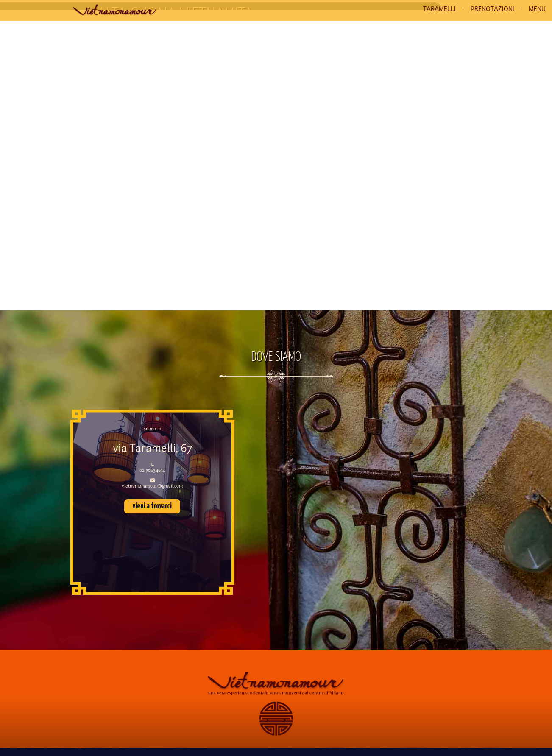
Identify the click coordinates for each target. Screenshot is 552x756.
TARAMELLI (439, 9)
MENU (537, 9)
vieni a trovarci (152, 506)
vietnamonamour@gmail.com (152, 487)
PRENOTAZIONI (492, 9)
